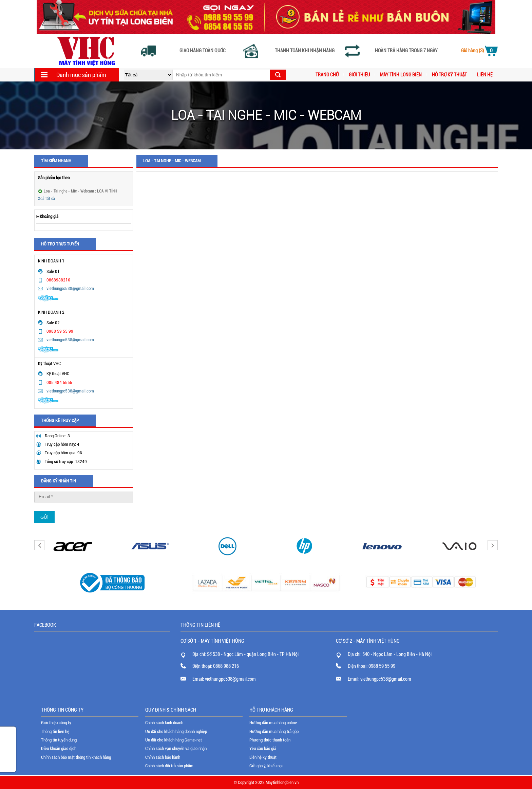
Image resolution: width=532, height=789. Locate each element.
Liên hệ (485, 75)
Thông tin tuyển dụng (59, 740)
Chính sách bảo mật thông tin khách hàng (76, 757)
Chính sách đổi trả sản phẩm (169, 766)
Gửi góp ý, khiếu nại (266, 766)
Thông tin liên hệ (55, 731)
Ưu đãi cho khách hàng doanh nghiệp (176, 731)
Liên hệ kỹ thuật (263, 757)
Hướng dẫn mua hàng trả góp (274, 731)
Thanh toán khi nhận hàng (305, 51)
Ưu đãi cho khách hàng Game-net (174, 740)
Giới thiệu (359, 75)
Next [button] (493, 545)
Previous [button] (39, 545)
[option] (73, 546)
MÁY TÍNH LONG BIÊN (401, 75)
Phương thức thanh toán (270, 740)
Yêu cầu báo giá (263, 748)
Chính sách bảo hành (163, 757)
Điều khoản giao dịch (59, 748)
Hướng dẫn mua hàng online (273, 723)
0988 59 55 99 (382, 666)
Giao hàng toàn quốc (203, 51)
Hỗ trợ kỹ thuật (449, 75)
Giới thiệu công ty (56, 723)
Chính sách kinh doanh (164, 723)
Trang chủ (327, 75)
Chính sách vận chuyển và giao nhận (176, 748)
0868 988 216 (226, 666)
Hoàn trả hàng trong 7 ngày (406, 51)
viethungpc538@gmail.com (70, 288)
